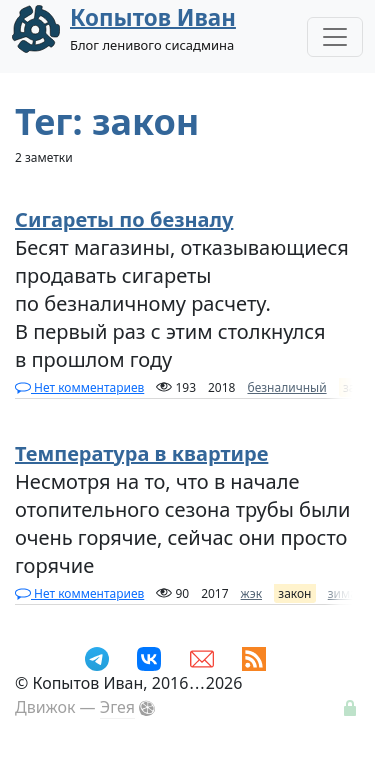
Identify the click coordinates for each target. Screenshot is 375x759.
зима (342, 593)
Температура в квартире (141, 453)
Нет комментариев (79, 387)
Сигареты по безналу (124, 219)
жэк (251, 593)
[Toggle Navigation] (335, 37)
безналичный (286, 387)
